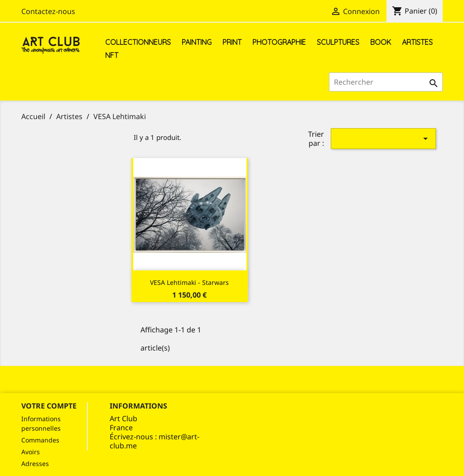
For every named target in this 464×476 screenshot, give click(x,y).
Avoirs (31, 452)
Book (381, 42)
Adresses (35, 464)
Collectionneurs (138, 42)
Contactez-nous (48, 11)
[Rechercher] (386, 82)
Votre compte (49, 406)
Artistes (417, 42)
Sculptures (338, 42)
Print (232, 42)
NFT (112, 55)
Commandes (40, 440)
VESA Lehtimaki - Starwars (189, 282)
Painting (197, 42)
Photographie (279, 42)
